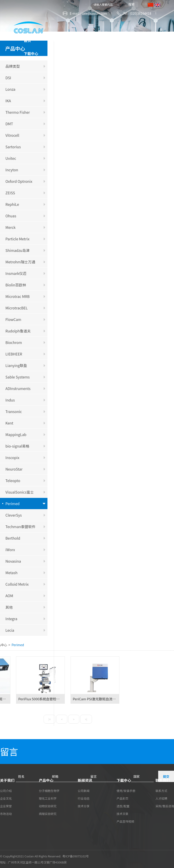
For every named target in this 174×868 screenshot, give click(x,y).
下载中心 (31, 53)
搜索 (132, 4)
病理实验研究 (48, 814)
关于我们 (59, 40)
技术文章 (122, 814)
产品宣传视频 (125, 821)
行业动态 (84, 798)
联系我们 (66, 53)
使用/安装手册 (126, 791)
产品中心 (93, 40)
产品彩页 (122, 798)
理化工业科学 (48, 798)
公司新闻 (84, 791)
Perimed (18, 645)
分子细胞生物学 (49, 791)
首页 (27, 40)
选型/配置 (123, 806)
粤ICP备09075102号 (76, 856)
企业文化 (6, 798)
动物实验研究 (48, 806)
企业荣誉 (6, 806)
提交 (166, 776)
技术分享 (84, 806)
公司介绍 (6, 791)
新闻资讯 (128, 40)
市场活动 (6, 814)
